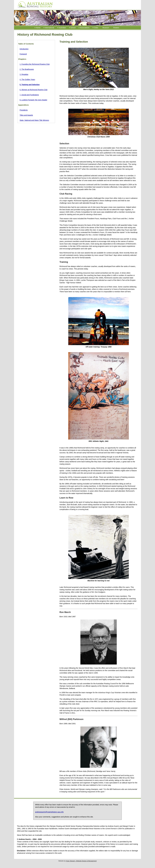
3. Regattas (24, 74)
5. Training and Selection (30, 85)
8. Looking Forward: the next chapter (33, 100)
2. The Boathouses (27, 69)
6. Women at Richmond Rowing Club (33, 90)
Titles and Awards (26, 115)
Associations (85, 28)
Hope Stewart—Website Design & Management (81, 861)
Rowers (116, 28)
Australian (62, 28)
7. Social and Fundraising (29, 95)
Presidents (24, 110)
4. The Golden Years (27, 79)
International (49, 28)
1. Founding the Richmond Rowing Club (35, 64)
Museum (106, 28)
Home (38, 28)
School (73, 28)
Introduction (24, 49)
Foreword (23, 54)
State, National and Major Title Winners (34, 120)
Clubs (96, 28)
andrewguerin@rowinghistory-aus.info (49, 812)
